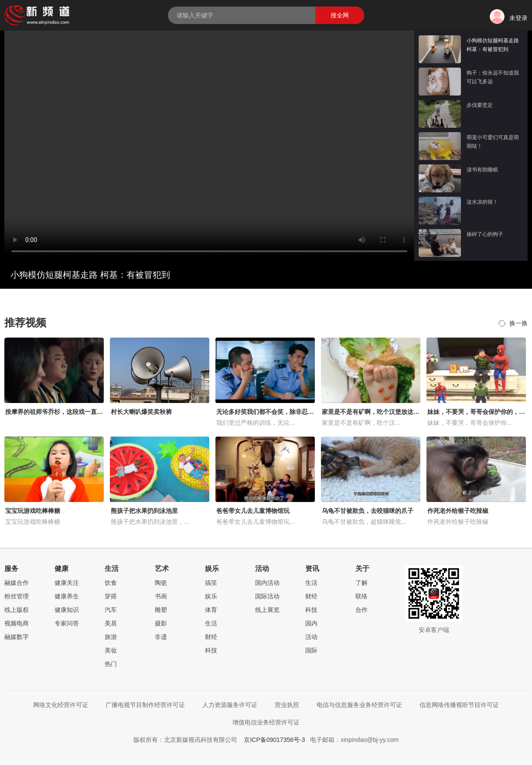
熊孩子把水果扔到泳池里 (144, 511)
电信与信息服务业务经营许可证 (359, 705)
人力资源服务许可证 (230, 705)
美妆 (111, 650)
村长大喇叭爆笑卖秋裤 (141, 412)
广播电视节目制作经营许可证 (145, 705)
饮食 (111, 583)
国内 (311, 623)
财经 (211, 637)
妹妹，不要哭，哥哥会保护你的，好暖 (479, 412)
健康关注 (67, 583)
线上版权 (17, 610)
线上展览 (267, 610)
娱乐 (211, 596)
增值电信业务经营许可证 (266, 722)
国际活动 (267, 596)
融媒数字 (17, 637)
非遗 (161, 637)
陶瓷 (161, 583)
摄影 (161, 623)
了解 (361, 583)
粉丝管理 (17, 596)
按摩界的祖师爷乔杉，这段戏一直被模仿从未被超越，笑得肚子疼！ (97, 412)
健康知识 (67, 610)
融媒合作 (17, 583)
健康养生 (67, 596)
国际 (311, 650)
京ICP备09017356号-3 (274, 740)
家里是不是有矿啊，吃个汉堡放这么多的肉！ (383, 412)
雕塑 (161, 610)
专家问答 (67, 623)
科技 (211, 650)
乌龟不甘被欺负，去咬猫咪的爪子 (368, 511)
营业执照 (287, 705)
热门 (111, 664)
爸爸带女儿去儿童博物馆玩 (253, 511)
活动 (311, 637)
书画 (161, 596)
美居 (111, 623)
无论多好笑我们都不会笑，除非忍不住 (268, 412)
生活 (211, 623)
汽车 (111, 610)
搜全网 (340, 15)
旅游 (111, 637)
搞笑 (211, 583)
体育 (211, 610)
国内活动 (267, 583)
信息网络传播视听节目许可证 (459, 705)
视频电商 (17, 623)
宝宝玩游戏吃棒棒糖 (33, 511)
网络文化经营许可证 (61, 705)
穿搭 (111, 596)
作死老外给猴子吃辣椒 (458, 511)
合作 (361, 610)
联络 (361, 596)
